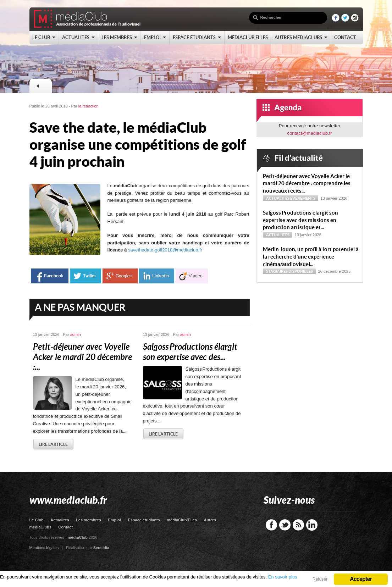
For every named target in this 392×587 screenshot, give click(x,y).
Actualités (278, 198)
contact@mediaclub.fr (310, 133)
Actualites (60, 520)
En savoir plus (283, 577)
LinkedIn (312, 525)
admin (76, 334)
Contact (65, 527)
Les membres (89, 520)
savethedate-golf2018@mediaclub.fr (165, 250)
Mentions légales (44, 548)
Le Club (37, 520)
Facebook (271, 525)
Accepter (361, 579)
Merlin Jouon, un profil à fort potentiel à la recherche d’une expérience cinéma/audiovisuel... (311, 257)
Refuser (320, 579)
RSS (298, 525)
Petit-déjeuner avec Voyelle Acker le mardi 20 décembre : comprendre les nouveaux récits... (307, 184)
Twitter (285, 525)
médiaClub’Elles (182, 520)
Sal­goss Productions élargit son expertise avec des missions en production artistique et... (300, 220)
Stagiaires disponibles (289, 271)
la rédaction (89, 106)
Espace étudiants (144, 520)
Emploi (114, 520)
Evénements (303, 198)
